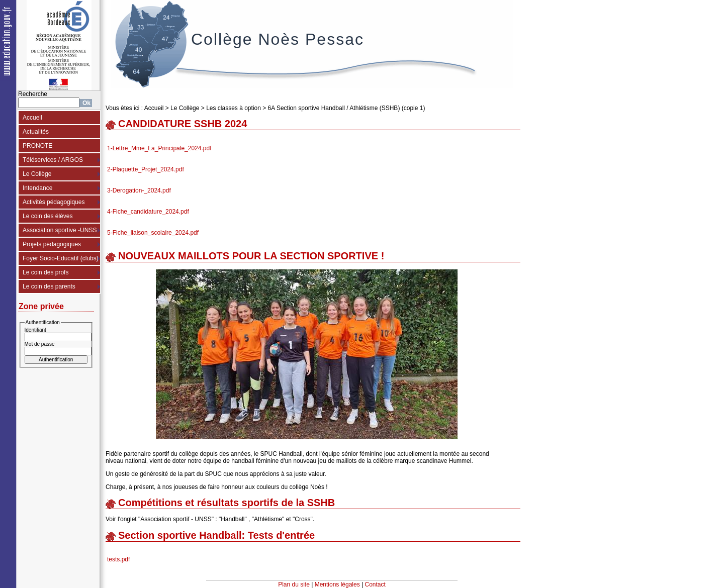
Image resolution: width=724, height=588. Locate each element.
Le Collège (37, 174)
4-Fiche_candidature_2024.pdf (148, 212)
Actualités (36, 132)
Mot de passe (40, 344)
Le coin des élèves (48, 216)
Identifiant (35, 330)
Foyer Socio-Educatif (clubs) (61, 258)
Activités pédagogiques (54, 202)
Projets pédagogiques (52, 244)
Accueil (32, 118)
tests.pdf (118, 559)
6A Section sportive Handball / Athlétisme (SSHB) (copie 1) (347, 108)
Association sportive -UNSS (60, 230)
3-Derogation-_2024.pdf (139, 190)
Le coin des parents (49, 286)
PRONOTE (37, 146)
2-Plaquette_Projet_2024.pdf (146, 169)
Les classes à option (234, 108)
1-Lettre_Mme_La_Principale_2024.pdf (159, 148)
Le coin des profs (46, 272)
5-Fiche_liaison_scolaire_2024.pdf (153, 233)
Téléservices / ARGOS (53, 160)
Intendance (37, 188)
